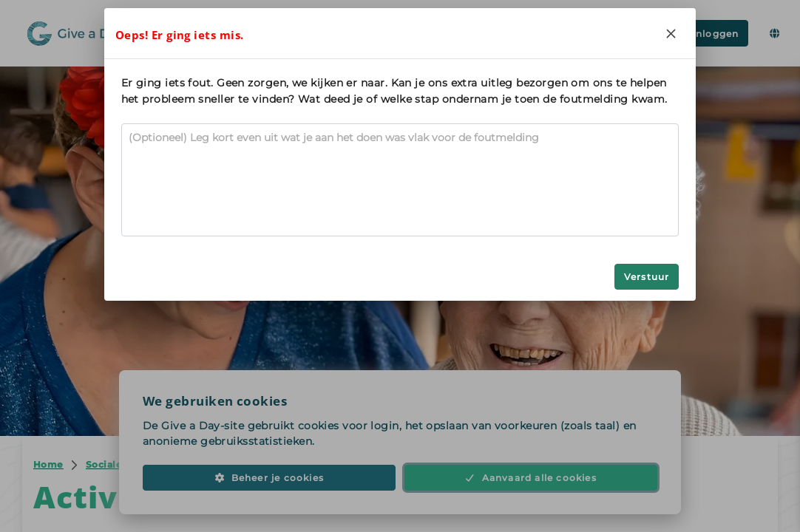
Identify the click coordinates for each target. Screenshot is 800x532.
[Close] (671, 33)
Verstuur (647, 277)
